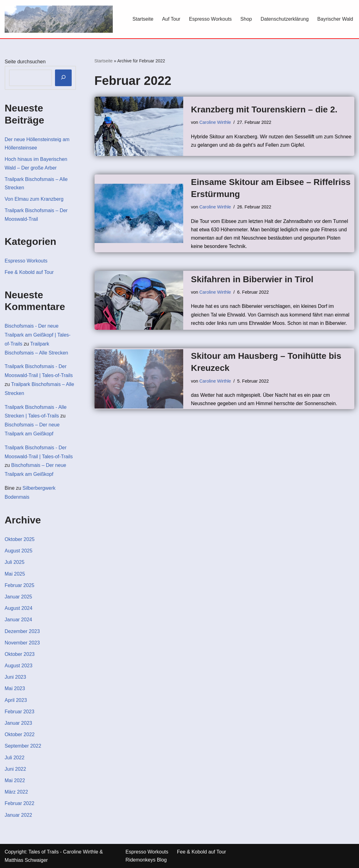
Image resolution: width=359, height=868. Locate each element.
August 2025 (19, 551)
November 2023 (22, 643)
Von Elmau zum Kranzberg (34, 199)
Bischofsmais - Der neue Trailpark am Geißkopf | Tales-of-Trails (38, 335)
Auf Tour (171, 19)
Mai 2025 (15, 574)
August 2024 (19, 608)
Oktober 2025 (20, 539)
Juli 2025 (15, 562)
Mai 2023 (15, 688)
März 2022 (16, 792)
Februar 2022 (19, 803)
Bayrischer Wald (335, 19)
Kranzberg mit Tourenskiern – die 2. (264, 109)
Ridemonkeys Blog (146, 860)
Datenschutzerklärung (285, 19)
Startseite (143, 19)
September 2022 (23, 746)
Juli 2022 (15, 758)
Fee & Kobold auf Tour (29, 272)
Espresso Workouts (210, 19)
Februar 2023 (19, 712)
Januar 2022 (18, 815)
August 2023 (19, 666)
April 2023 (16, 700)
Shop (246, 19)
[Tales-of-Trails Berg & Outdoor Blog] (59, 19)
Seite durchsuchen (25, 62)
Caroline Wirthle (215, 122)
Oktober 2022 (20, 734)
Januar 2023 (18, 723)
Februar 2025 (19, 585)
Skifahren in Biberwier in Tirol (252, 279)
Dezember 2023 (22, 631)
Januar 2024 (18, 620)
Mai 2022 (15, 780)
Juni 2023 (15, 677)
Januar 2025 (18, 597)
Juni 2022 (15, 769)
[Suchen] (63, 78)
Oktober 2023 (20, 654)
